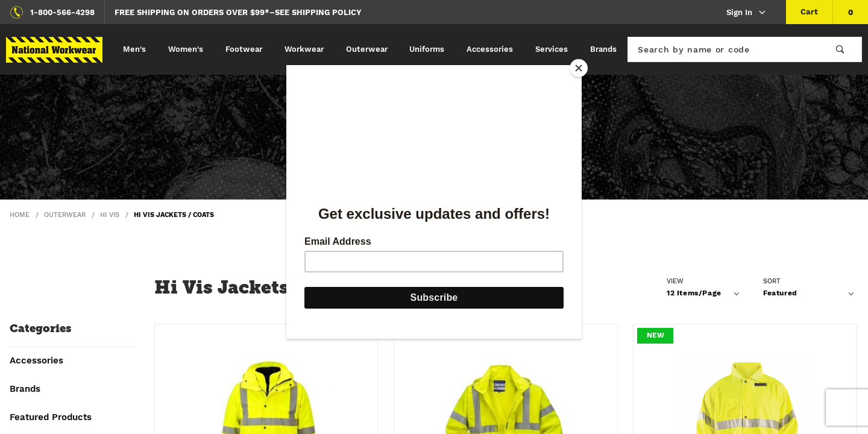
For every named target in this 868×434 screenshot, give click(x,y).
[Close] (579, 68)
